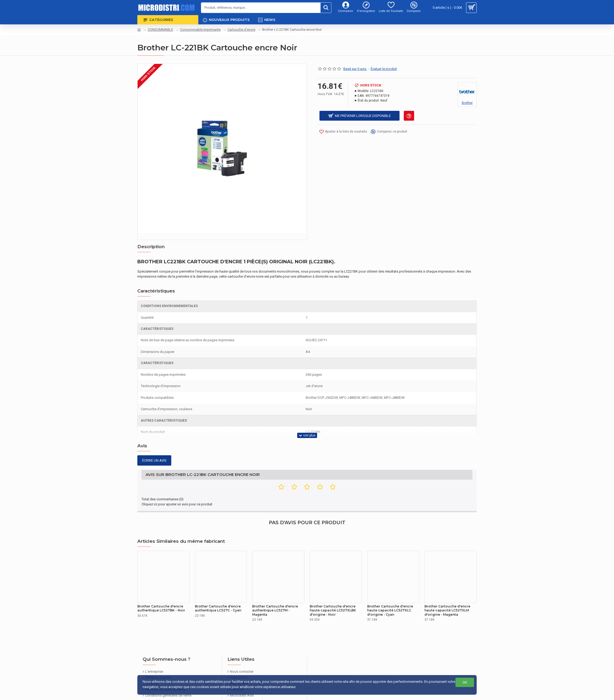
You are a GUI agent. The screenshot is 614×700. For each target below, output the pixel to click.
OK (465, 682)
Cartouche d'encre (241, 30)
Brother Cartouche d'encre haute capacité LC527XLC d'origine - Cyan (390, 595)
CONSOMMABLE (160, 30)
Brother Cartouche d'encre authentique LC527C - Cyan (218, 593)
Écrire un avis (154, 450)
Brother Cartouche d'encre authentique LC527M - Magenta (275, 595)
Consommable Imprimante (200, 30)
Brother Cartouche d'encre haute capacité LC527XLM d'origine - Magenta (447, 595)
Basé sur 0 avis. (355, 69)
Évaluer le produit (384, 69)
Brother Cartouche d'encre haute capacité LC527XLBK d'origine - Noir (333, 595)
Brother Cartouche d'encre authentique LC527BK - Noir (161, 593)
